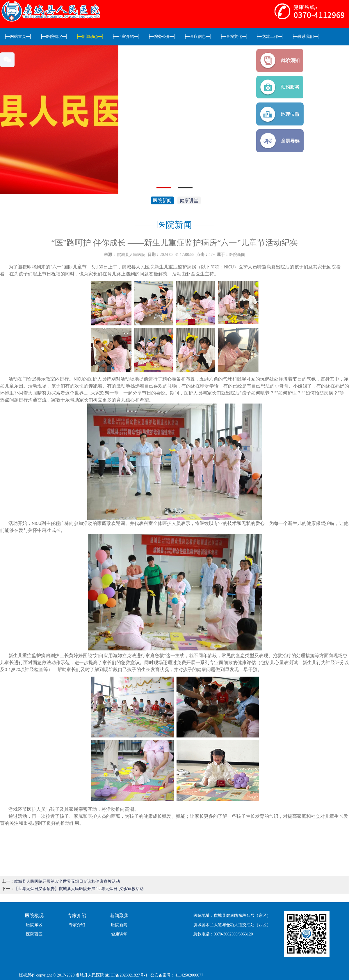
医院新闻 (162, 200)
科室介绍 (126, 37)
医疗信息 (198, 37)
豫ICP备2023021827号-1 (126, 975)
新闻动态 (90, 37)
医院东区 (34, 925)
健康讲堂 (189, 200)
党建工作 (270, 37)
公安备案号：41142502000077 (177, 975)
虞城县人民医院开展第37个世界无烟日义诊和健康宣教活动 (67, 881)
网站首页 (18, 37)
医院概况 (54, 37)
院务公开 (162, 37)
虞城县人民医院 (131, 255)
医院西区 (34, 934)
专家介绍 (77, 925)
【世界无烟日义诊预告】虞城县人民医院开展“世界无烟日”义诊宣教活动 (79, 889)
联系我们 (306, 37)
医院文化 (234, 37)
